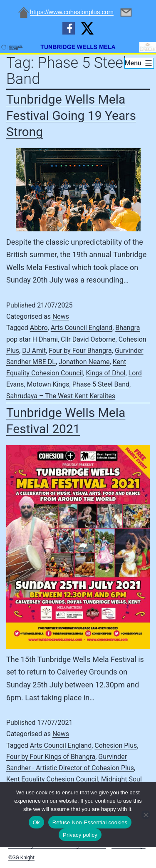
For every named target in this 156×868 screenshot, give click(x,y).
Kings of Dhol (106, 373)
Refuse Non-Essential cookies (90, 822)
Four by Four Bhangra (80, 351)
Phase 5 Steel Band (101, 384)
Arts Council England (82, 328)
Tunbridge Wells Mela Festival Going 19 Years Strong (71, 115)
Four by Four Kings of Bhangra (51, 757)
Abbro (39, 328)
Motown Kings (48, 384)
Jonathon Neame (84, 362)
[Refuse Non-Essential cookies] (146, 815)
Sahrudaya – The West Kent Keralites (61, 396)
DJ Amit (34, 351)
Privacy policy (80, 835)
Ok (36, 822)
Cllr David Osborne (88, 339)
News (61, 316)
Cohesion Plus (116, 745)
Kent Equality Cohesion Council (52, 779)
